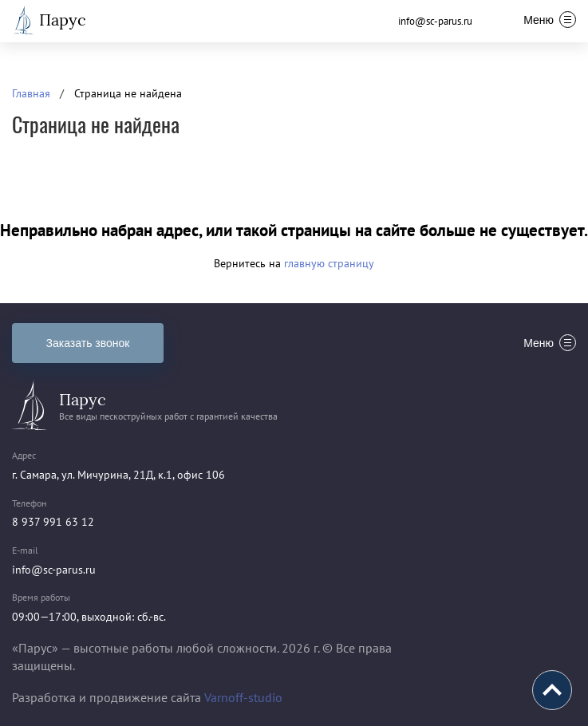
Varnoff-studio (243, 697)
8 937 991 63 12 (53, 522)
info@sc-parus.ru (435, 21)
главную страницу (329, 263)
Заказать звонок (88, 343)
